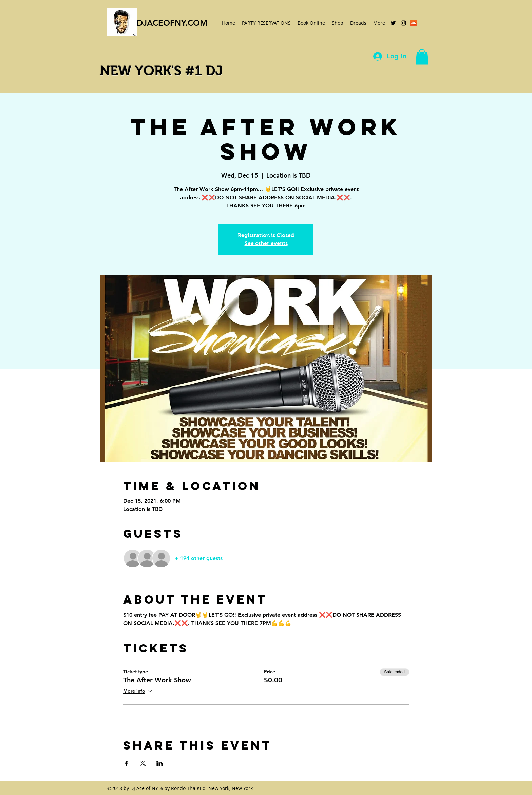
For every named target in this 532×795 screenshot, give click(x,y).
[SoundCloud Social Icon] (414, 23)
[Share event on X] (143, 763)
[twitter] (393, 23)
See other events (266, 243)
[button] (422, 57)
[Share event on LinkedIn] (160, 763)
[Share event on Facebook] (126, 763)
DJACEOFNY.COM (172, 23)
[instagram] (403, 23)
